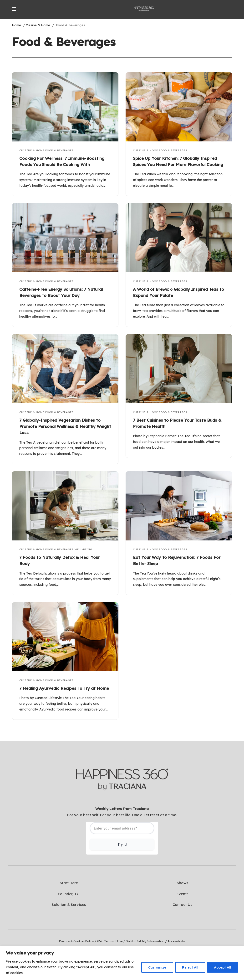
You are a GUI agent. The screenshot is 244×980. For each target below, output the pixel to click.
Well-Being (83, 549)
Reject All (190, 967)
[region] (122, 963)
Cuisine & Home (38, 25)
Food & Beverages (59, 150)
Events (183, 894)
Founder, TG (69, 894)
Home (16, 25)
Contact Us (182, 905)
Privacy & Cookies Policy (76, 941)
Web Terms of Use (110, 941)
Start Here (69, 883)
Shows (183, 883)
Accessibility (176, 941)
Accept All (223, 967)
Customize (157, 967)
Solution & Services (69, 905)
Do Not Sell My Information (145, 941)
